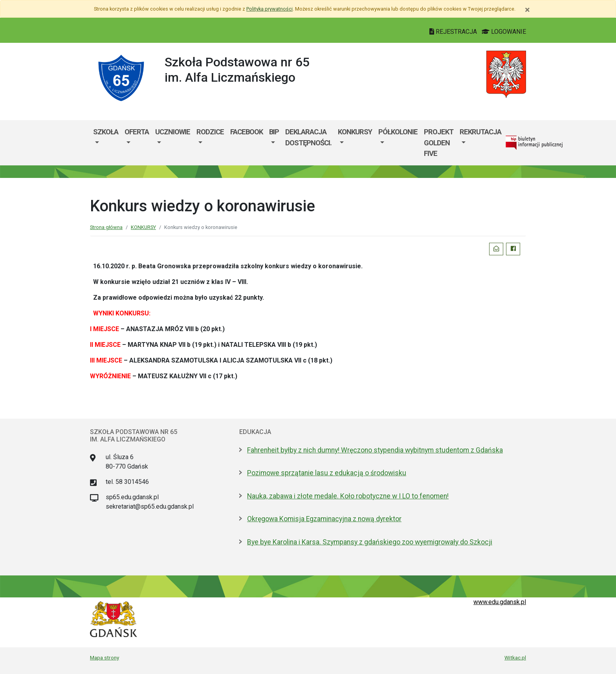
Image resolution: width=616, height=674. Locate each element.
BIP (274, 132)
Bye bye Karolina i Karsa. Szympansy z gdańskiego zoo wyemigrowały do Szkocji (370, 542)
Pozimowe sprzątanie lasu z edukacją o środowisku (327, 473)
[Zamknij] (527, 10)
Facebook (247, 132)
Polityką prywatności (269, 9)
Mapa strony (104, 658)
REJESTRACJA (454, 32)
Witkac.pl (515, 658)
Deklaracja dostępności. (308, 137)
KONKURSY (355, 132)
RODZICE (210, 132)
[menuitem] (106, 143)
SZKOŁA (106, 132)
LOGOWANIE (504, 32)
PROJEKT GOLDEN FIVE (439, 143)
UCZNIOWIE (173, 132)
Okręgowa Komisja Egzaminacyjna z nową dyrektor (324, 519)
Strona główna (106, 227)
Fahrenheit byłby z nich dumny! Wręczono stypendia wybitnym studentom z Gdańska (375, 450)
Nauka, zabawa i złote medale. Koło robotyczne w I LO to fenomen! (348, 496)
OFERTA (137, 132)
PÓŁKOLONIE (398, 132)
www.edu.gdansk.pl (500, 602)
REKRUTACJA (480, 132)
